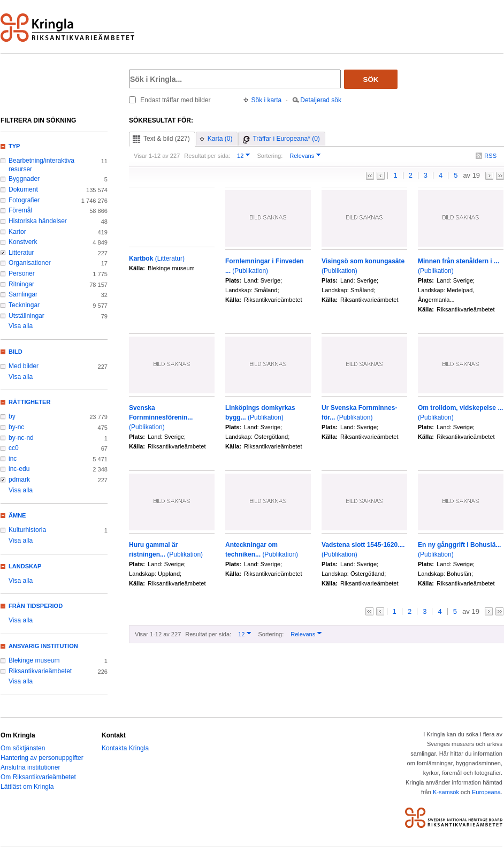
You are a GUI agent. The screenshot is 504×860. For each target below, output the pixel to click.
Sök (371, 79)
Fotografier (24, 200)
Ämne (17, 515)
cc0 (14, 448)
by (12, 416)
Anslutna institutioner (30, 767)
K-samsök (446, 792)
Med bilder (24, 366)
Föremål (20, 210)
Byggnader (24, 179)
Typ (14, 146)
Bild (16, 352)
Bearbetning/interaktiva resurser (41, 165)
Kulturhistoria (27, 530)
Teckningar (24, 305)
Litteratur (21, 253)
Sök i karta (267, 100)
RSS (490, 156)
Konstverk (23, 242)
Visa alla (21, 326)
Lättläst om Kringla (27, 787)
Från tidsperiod (36, 606)
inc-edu (19, 469)
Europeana (486, 792)
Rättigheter (29, 402)
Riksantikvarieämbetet (40, 671)
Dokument (23, 189)
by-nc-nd (21, 438)
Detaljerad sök (321, 100)
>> (500, 176)
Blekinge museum (34, 660)
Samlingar (23, 294)
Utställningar (26, 316)
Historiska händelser (38, 221)
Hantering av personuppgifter (42, 758)
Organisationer (30, 263)
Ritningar (21, 284)
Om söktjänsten (23, 748)
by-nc (16, 427)
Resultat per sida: (207, 156)
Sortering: (270, 156)
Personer (22, 273)
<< (370, 176)
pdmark (19, 480)
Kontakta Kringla (125, 748)
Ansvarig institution (43, 646)
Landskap (25, 566)
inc (13, 459)
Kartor (17, 232)
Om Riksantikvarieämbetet (38, 777)
